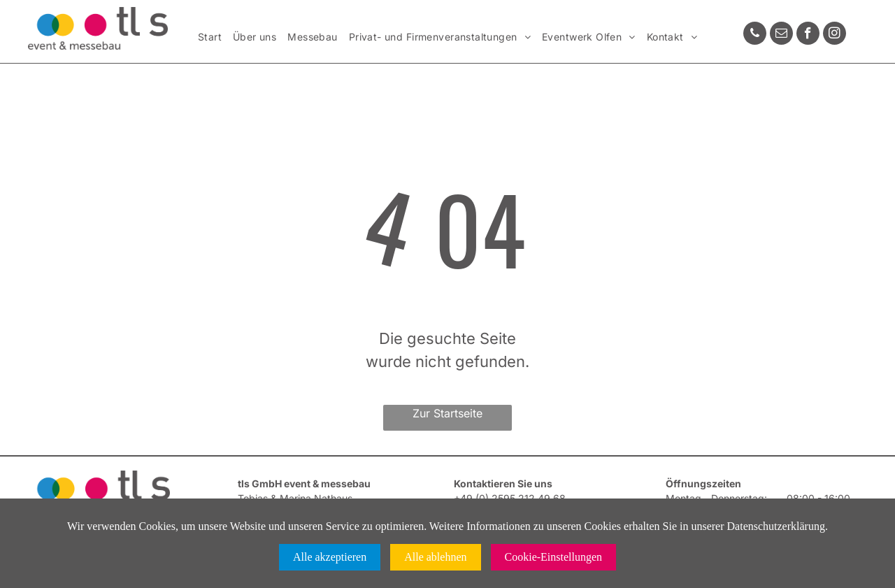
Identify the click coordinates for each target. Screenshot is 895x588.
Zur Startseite (447, 413)
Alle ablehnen (435, 557)
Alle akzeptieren (330, 557)
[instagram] (835, 35)
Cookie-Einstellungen (554, 557)
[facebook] (808, 35)
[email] (781, 35)
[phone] (755, 35)
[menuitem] (210, 37)
